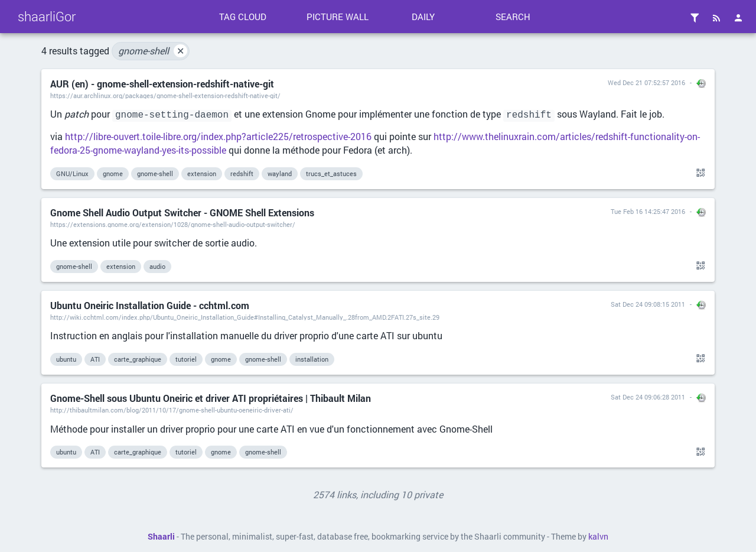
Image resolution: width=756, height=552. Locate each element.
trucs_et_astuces (331, 173)
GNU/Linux (72, 173)
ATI (95, 359)
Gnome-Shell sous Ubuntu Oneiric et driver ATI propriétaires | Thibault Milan (211, 398)
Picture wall (338, 17)
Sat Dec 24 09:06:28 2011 (648, 397)
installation (312, 359)
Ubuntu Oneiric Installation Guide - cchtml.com (150, 305)
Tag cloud (243, 17)
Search (513, 17)
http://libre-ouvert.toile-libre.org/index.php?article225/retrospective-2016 (218, 136)
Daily (423, 17)
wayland (280, 173)
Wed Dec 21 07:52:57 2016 (646, 82)
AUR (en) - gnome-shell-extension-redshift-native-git (162, 84)
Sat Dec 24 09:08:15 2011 (648, 304)
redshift (242, 173)
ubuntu (66, 359)
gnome (113, 173)
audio (157, 266)
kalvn (598, 537)
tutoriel (186, 359)
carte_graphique (138, 359)
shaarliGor (47, 16)
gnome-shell (153, 51)
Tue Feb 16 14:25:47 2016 (648, 211)
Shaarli (161, 537)
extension (202, 173)
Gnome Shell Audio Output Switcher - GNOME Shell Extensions (182, 212)
